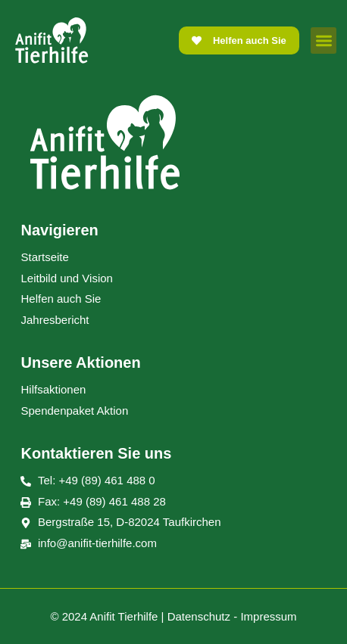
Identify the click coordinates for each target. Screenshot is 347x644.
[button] (324, 40)
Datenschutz (199, 616)
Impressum (268, 616)
